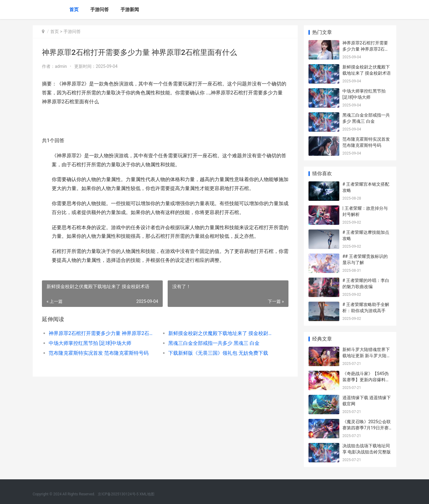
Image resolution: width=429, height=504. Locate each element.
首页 (74, 10)
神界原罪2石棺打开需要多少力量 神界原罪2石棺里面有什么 (102, 333)
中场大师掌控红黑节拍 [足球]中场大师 (90, 343)
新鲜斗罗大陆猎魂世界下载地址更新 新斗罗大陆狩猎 (367, 355)
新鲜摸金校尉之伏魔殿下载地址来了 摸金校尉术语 (222, 333)
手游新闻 (130, 10)
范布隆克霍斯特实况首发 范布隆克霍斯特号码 (99, 353)
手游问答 (100, 10)
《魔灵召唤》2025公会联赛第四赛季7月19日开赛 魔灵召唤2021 (367, 428)
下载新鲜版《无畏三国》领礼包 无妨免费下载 (218, 353)
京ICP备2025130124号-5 (118, 494)
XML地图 (147, 494)
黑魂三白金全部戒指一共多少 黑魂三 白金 (214, 343)
